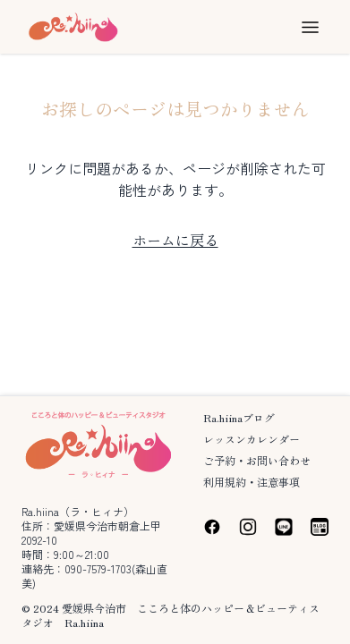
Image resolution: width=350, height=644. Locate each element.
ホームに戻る (175, 240)
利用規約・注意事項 (252, 482)
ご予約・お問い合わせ (257, 460)
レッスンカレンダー (252, 439)
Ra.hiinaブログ (239, 417)
